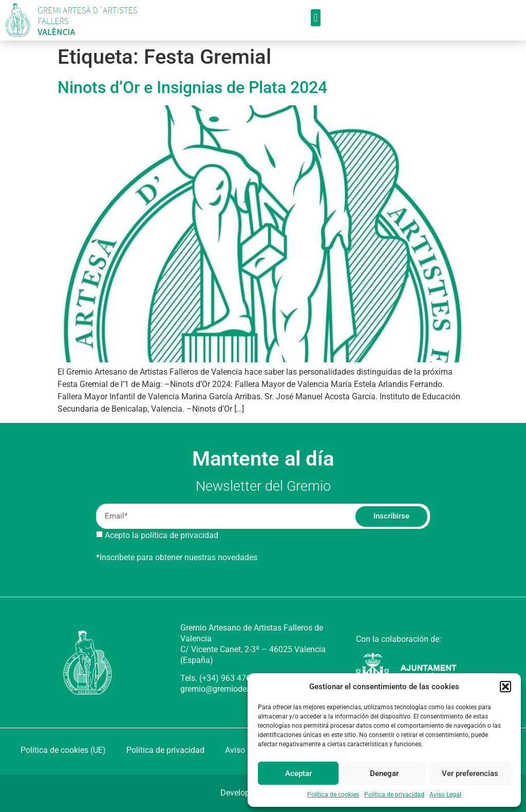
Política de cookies (333, 795)
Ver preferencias (470, 773)
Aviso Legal (445, 795)
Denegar (384, 773)
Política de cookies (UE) (63, 750)
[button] (505, 687)
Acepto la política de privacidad (162, 535)
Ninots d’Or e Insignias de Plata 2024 (192, 87)
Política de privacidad (394, 795)
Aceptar (298, 773)
